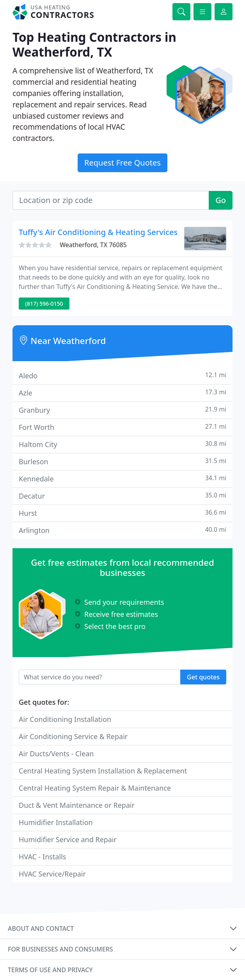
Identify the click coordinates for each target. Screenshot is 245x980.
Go (221, 200)
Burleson (123, 461)
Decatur (123, 496)
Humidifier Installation (56, 822)
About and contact (41, 928)
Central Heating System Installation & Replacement (103, 771)
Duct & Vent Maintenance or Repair (77, 805)
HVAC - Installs (42, 857)
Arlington (123, 530)
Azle (123, 393)
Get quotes (203, 677)
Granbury (123, 410)
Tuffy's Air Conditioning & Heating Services (98, 232)
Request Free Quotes (123, 163)
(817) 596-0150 (44, 304)
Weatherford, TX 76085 (93, 245)
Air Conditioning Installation (65, 719)
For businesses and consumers (60, 949)
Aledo (123, 375)
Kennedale (123, 478)
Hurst (123, 513)
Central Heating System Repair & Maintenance (95, 788)
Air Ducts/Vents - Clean (56, 754)
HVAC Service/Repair (52, 874)
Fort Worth (123, 427)
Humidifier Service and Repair (68, 839)
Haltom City (123, 444)
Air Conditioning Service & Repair (73, 736)
